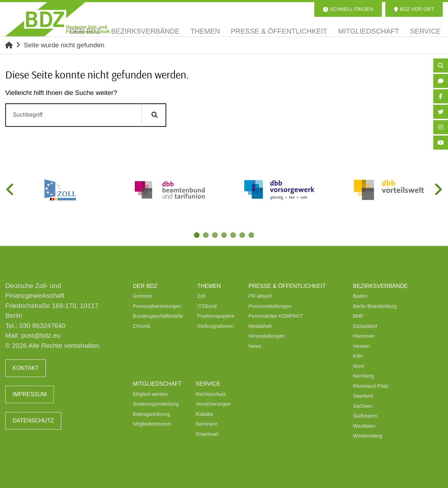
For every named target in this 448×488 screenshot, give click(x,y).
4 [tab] (225, 236)
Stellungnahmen (216, 326)
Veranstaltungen (267, 336)
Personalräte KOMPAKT (276, 316)
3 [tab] (216, 236)
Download (207, 434)
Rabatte (204, 414)
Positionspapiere (216, 316)
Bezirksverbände (380, 286)
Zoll (201, 296)
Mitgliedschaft (157, 384)
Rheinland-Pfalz (371, 386)
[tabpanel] (60, 190)
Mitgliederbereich (152, 424)
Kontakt (26, 368)
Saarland (363, 396)
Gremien (143, 296)
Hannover (364, 336)
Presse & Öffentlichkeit (287, 286)
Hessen (362, 346)
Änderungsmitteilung (156, 404)
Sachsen (363, 406)
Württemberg (368, 436)
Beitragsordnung (152, 414)
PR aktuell (260, 296)
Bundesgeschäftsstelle (158, 316)
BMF (358, 316)
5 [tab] (234, 236)
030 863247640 (42, 326)
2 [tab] (206, 236)
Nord (359, 366)
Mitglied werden (151, 394)
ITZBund (207, 306)
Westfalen (364, 426)
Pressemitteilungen (270, 306)
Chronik (142, 326)
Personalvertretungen (157, 306)
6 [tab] (243, 236)
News (255, 346)
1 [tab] (197, 236)
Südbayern (365, 416)
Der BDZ (145, 286)
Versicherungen (213, 404)
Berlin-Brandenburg (375, 306)
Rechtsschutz (211, 394)
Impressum (30, 394)
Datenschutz (33, 421)
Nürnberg (364, 376)
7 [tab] (252, 236)
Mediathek (260, 326)
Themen (209, 286)
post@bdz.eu (41, 335)
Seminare (206, 424)
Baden (360, 296)
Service (208, 384)
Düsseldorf (365, 326)
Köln (358, 356)
